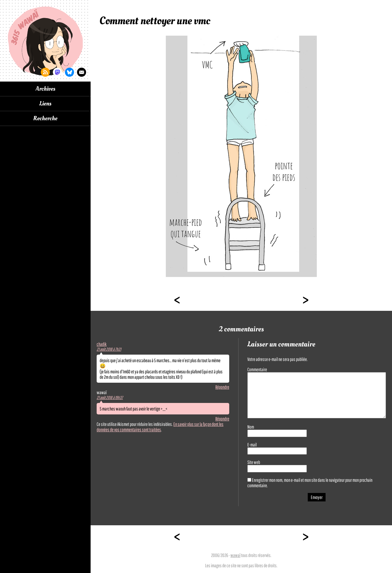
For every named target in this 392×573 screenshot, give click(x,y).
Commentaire (257, 369)
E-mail (252, 445)
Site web (254, 462)
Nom (251, 427)
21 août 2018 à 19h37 (110, 398)
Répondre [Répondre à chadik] (222, 387)
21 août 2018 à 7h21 (109, 349)
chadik (102, 344)
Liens (45, 104)
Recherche (45, 118)
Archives (45, 89)
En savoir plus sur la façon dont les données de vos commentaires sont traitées (160, 427)
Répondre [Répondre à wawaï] (222, 419)
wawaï (235, 555)
